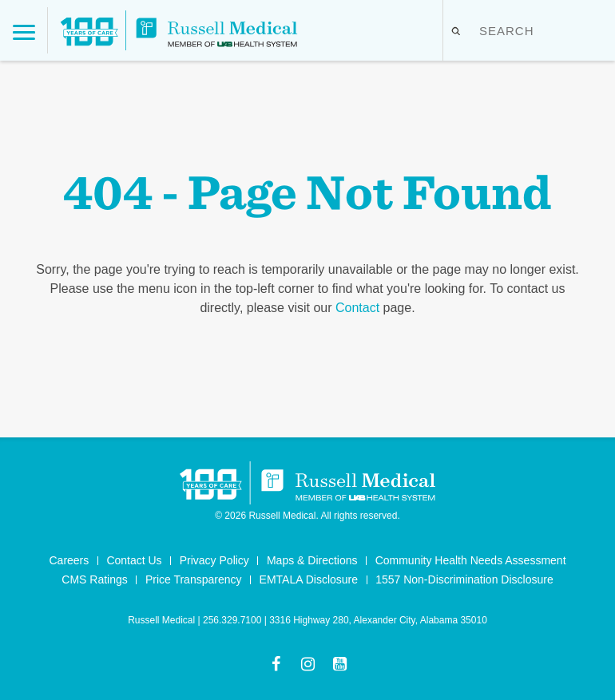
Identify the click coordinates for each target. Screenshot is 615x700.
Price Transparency (194, 579)
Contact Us (134, 560)
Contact (357, 308)
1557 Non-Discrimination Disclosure (464, 579)
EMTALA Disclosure (309, 579)
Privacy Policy (214, 560)
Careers (69, 560)
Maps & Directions (312, 560)
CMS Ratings (94, 579)
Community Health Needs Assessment (471, 560)
